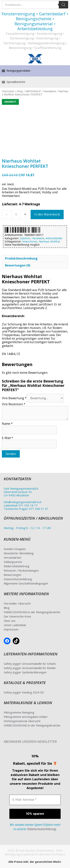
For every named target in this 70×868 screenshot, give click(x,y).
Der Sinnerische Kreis (17, 616)
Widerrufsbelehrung (17, 566)
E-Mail (7, 438)
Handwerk (50, 91)
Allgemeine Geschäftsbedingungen (26, 583)
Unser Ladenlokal (15, 625)
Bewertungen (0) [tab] (18, 265)
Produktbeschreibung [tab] (21, 258)
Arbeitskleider (54, 238)
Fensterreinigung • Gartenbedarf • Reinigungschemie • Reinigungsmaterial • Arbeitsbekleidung (35, 21)
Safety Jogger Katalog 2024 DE (24, 692)
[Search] (63, 5)
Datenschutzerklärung (18, 579)
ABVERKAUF (33, 91)
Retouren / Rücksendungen (21, 570)
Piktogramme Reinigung (19, 712)
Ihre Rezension (14, 404)
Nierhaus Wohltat (49, 241)
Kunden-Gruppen (15, 549)
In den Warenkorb (47, 214)
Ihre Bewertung (14, 398)
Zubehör (25, 238)
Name (7, 424)
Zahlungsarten (13, 562)
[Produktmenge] (16, 215)
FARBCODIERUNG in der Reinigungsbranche (32, 612)
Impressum (11, 629)
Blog (7, 608)
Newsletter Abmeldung (19, 553)
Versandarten (13, 557)
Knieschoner (30, 241)
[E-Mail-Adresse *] (35, 800)
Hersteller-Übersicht (17, 603)
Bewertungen (13, 575)
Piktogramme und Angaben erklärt (26, 717)
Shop (20, 91)
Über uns (10, 621)
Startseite (8, 91)
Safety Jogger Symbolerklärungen (25, 672)
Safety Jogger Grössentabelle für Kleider (30, 668)
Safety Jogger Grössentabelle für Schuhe (30, 664)
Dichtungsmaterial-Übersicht (22, 721)
